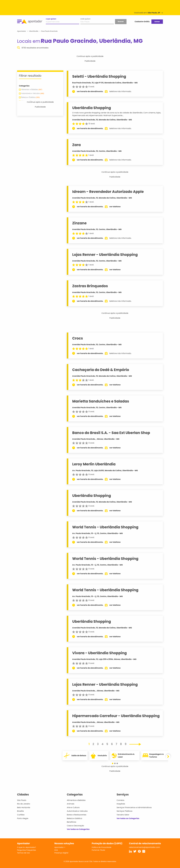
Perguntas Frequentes (27, 850)
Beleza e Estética (74, 818)
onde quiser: (85, 19)
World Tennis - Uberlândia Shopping (106, 527)
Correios (120, 800)
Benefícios (71, 822)
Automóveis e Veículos (77, 811)
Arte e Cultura (73, 807)
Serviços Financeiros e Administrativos (134, 807)
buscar (121, 21)
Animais (71, 804)
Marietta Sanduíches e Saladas (101, 401)
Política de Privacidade (102, 847)
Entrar (157, 22)
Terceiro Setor (123, 815)
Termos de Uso (23, 853)
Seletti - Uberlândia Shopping (100, 76)
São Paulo (22, 800)
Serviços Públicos (124, 811)
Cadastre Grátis (142, 22)
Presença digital (61, 853)
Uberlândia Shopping (92, 108)
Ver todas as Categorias (78, 829)
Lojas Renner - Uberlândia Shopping (105, 255)
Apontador (22, 31)
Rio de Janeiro (24, 804)
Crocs (78, 338)
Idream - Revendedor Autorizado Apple (108, 192)
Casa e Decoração (75, 826)
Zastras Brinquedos (90, 286)
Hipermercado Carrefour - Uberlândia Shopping (116, 716)
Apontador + (60, 847)
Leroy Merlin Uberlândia (94, 464)
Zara (77, 145)
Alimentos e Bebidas (76, 800)
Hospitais (121, 804)
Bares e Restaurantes (77, 815)
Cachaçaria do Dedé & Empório (101, 370)
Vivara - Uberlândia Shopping (100, 653)
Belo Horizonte (24, 807)
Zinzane (80, 223)
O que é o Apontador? (27, 847)
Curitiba (21, 815)
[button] (114, 763)
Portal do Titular (98, 850)
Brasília (20, 811)
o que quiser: (51, 19)
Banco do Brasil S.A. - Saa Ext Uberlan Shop (112, 433)
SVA (56, 850)
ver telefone (115, 207)
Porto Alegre (23, 818)
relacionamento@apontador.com (145, 847)
